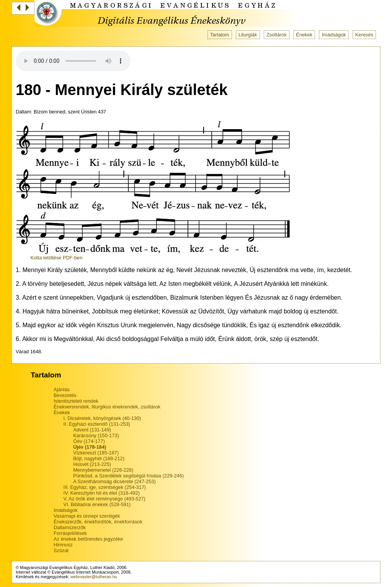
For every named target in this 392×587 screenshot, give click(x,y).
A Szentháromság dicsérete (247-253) (114, 481)
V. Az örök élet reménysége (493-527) (105, 499)
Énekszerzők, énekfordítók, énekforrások (98, 522)
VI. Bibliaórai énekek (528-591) (97, 504)
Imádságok (334, 35)
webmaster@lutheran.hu (94, 577)
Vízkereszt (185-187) (96, 453)
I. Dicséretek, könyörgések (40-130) (102, 418)
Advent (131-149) (92, 430)
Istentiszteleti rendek (76, 401)
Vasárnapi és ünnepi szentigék (87, 516)
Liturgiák (248, 35)
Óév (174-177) (89, 441)
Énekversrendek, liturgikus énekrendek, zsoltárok (107, 407)
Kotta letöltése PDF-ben (56, 258)
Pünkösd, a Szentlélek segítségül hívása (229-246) (128, 476)
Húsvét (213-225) (92, 464)
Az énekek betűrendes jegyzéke (88, 539)
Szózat (61, 550)
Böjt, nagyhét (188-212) (99, 458)
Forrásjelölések (70, 533)
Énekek (304, 35)
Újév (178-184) (90, 447)
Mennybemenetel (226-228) (103, 470)
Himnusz (63, 545)
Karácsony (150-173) (96, 435)
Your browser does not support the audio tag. (73, 61)
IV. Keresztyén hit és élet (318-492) (102, 493)
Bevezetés (65, 395)
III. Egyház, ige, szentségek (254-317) (105, 487)
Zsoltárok (277, 35)
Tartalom (220, 35)
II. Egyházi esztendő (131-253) (97, 424)
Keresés (364, 35)
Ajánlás (62, 389)
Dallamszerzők (70, 527)
